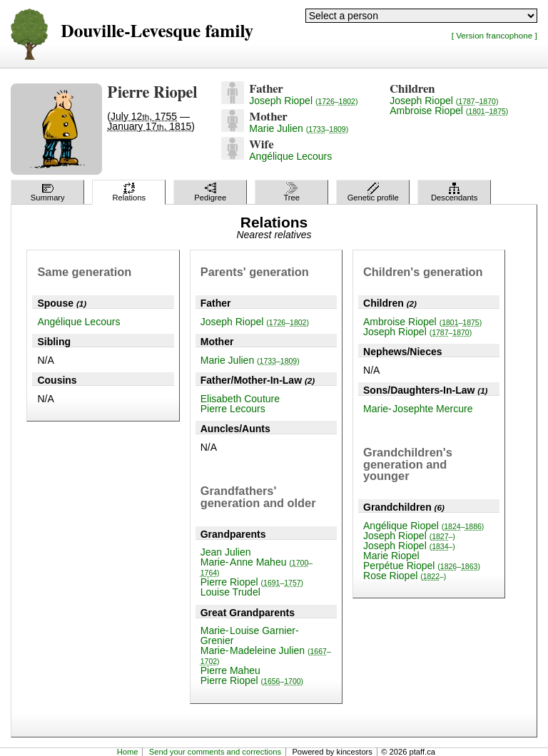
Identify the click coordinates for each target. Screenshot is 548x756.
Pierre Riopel (252, 582)
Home (128, 752)
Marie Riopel (391, 556)
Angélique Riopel (423, 526)
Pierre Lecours (233, 409)
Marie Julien (299, 128)
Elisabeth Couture (240, 399)
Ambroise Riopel (449, 111)
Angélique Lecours (290, 156)
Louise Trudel (230, 592)
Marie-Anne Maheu (257, 567)
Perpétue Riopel (422, 566)
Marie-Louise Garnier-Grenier (250, 635)
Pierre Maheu (230, 670)
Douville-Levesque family (157, 32)
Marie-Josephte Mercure (418, 409)
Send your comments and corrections (215, 752)
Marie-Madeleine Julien (266, 655)
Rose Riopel (405, 576)
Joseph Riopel (303, 101)
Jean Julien (226, 552)
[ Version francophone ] (494, 35)
